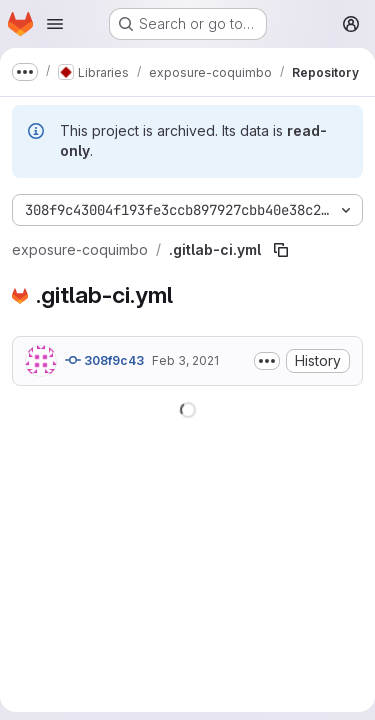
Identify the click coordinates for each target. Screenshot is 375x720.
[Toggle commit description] (267, 361)
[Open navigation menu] (55, 24)
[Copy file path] (281, 250)
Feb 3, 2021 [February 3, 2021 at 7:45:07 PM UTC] (185, 360)
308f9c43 (104, 360)
